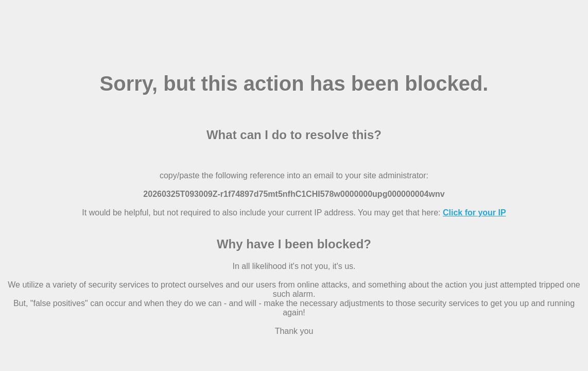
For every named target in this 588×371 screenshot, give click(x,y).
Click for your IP (474, 213)
